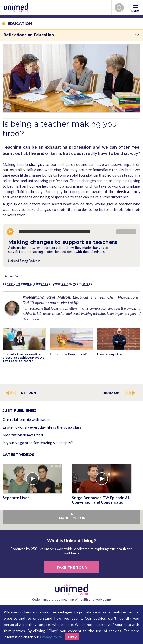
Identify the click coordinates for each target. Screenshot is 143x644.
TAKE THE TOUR (72, 567)
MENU (135, 8)
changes (36, 164)
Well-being (62, 284)
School (8, 284)
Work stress (83, 284)
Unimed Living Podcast (24, 261)
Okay (72, 637)
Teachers (24, 284)
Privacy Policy (51, 637)
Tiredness (42, 284)
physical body (128, 191)
